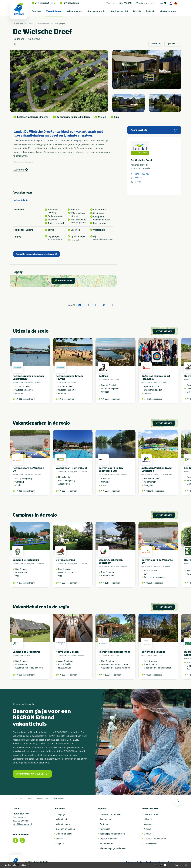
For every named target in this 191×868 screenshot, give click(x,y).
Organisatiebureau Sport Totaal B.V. (156, 377)
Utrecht (167, 382)
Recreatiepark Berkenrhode (114, 652)
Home (30, 24)
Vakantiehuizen (54, 11)
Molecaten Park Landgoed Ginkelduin (157, 469)
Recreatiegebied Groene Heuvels (70, 377)
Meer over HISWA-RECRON (32, 774)
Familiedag (105, 829)
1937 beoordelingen (156, 491)
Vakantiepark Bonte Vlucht (71, 468)
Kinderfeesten (106, 843)
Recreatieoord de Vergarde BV (28, 469)
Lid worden (149, 819)
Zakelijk (137, 11)
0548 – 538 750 (142, 174)
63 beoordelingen (155, 675)
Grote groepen (59, 24)
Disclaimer (151, 862)
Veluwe (38, 382)
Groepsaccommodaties (111, 814)
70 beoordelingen (155, 399)
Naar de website (154, 130)
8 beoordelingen (68, 399)
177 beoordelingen (27, 583)
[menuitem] (36, 11)
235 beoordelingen (69, 583)
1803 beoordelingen (113, 675)
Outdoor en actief (120, 11)
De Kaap (103, 376)
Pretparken (105, 824)
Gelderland (29, 382)
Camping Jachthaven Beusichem (111, 561)
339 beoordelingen (27, 675)
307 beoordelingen (112, 399)
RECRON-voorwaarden (155, 839)
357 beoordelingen (112, 491)
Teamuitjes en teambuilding (113, 834)
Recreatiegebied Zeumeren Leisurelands (28, 377)
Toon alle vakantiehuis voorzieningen (37, 254)
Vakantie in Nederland (145, 3)
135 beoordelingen (69, 675)
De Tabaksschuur (65, 560)
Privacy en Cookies (135, 862)
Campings (36, 11)
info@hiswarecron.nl (22, 824)
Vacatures (110, 3)
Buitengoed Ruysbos (153, 652)
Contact (148, 834)
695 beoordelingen (27, 491)
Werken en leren (168, 11)
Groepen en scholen (97, 11)
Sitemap (172, 862)
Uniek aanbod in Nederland (44, 3)
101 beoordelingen (112, 583)
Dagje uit (150, 11)
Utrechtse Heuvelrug (83, 472)
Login (162, 3)
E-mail (138, 182)
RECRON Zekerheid (70, 3)
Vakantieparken (74, 11)
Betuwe (38, 474)
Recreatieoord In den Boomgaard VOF (111, 469)
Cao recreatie (150, 843)
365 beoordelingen (69, 491)
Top (177, 801)
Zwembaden (106, 819)
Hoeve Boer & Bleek (67, 652)
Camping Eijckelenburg (26, 560)
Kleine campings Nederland (113, 848)
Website (138, 178)
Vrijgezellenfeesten (109, 839)
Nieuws (147, 829)
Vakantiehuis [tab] (21, 200)
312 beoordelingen (27, 399)
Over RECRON (125, 3)
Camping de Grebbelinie (26, 652)
